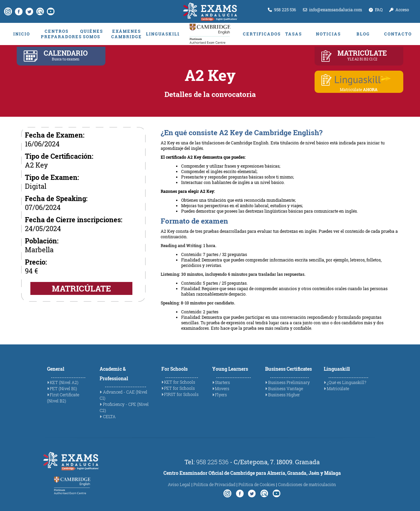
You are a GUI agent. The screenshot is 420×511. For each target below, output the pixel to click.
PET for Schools (179, 388)
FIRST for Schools (181, 394)
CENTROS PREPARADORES (57, 34)
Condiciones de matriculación (307, 484)
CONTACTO (398, 34)
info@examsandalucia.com (332, 10)
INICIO (22, 34)
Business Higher (284, 395)
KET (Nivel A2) (64, 382)
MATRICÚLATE (81, 288)
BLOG (363, 34)
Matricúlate (338, 388)
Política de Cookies (257, 484)
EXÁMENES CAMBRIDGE (127, 34)
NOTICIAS (328, 34)
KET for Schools (180, 382)
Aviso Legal (179, 484)
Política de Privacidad (214, 484)
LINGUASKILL (162, 34)
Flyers (221, 395)
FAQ (376, 10)
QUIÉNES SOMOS (92, 34)
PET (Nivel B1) (63, 388)
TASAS (294, 34)
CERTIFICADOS (259, 34)
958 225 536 (282, 10)
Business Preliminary (289, 382)
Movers (222, 388)
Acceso (399, 10)
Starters (222, 382)
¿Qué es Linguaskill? (346, 382)
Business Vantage (286, 388)
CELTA (109, 416)
